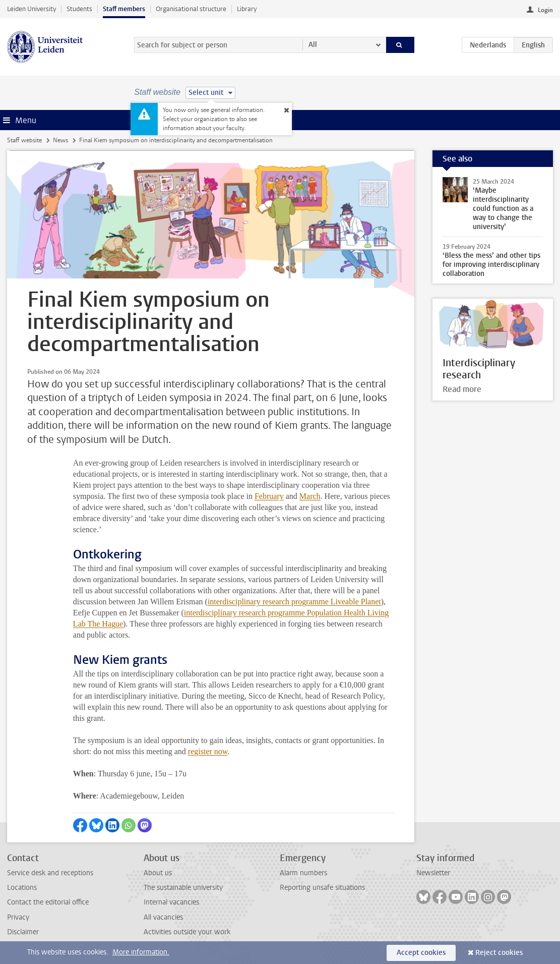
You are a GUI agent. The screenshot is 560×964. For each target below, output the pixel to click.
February (269, 496)
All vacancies (163, 917)
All (313, 45)
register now (208, 751)
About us (158, 873)
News (60, 140)
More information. (141, 952)
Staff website (24, 140)
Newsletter (433, 873)
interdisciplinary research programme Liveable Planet (294, 602)
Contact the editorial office (48, 902)
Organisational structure (191, 9)
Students (79, 9)
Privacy (18, 917)
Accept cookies (421, 953)
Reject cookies (499, 953)
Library (247, 9)
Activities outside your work (187, 932)
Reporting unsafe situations (322, 888)
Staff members (124, 9)
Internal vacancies (171, 902)
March (310, 496)
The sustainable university (183, 888)
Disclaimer (23, 932)
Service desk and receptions (50, 873)
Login (545, 10)
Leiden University (32, 9)
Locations (22, 888)
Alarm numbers (303, 873)
